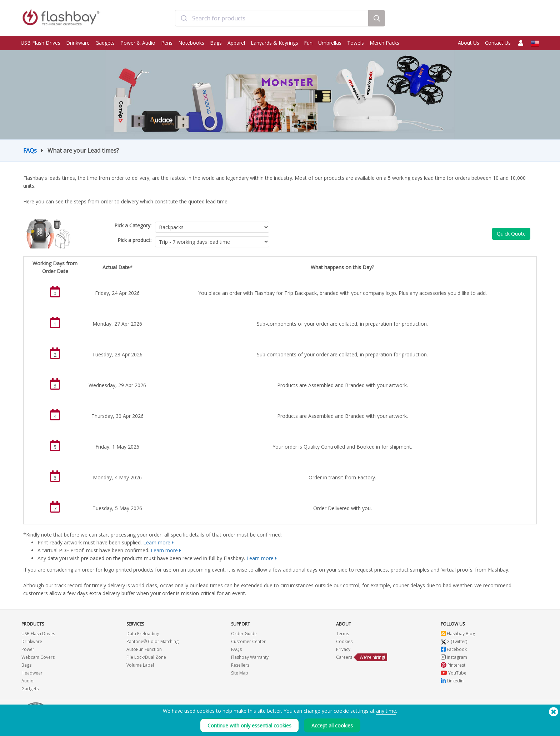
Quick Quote (511, 234)
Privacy (343, 649)
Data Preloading (143, 634)
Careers (344, 657)
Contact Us (498, 43)
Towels (356, 43)
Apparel (236, 43)
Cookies (344, 641)
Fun (308, 43)
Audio (27, 681)
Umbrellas (330, 43)
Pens (167, 43)
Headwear (32, 673)
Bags (216, 43)
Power (28, 649)
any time (386, 712)
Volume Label (140, 665)
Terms (342, 634)
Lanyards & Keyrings (274, 43)
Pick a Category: (133, 225)
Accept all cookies (332, 726)
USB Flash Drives (41, 43)
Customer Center (248, 641)
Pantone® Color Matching (152, 641)
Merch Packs (384, 43)
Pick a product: (134, 240)
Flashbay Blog (458, 634)
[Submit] (184, 19)
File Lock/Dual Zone (146, 657)
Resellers (240, 665)
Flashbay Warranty (250, 657)
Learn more (157, 542)
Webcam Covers (38, 657)
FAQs (30, 150)
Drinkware (78, 43)
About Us (469, 43)
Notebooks (191, 43)
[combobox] (272, 19)
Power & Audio (138, 43)
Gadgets (105, 43)
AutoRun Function (144, 649)
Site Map (240, 673)
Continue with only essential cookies (249, 726)
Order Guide (244, 634)
